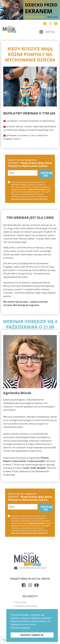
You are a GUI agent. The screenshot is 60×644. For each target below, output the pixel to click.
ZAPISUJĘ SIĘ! (46, 174)
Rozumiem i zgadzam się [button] (32, 635)
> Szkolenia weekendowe (25, 606)
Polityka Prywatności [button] (20, 628)
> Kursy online (20, 602)
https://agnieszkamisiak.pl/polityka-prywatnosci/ (29, 199)
